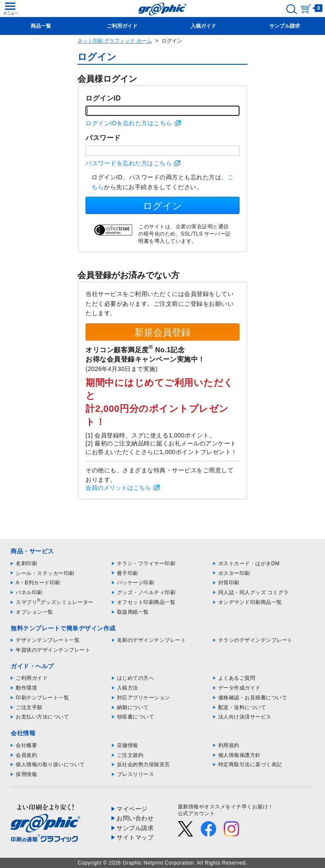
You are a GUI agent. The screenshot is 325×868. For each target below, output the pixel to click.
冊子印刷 (128, 573)
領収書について (136, 717)
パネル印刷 (29, 592)
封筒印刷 (229, 583)
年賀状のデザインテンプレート (53, 650)
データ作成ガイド (239, 688)
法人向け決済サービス (245, 717)
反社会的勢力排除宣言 (144, 765)
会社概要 (26, 745)
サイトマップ (135, 837)
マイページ (132, 809)
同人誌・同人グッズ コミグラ (254, 592)
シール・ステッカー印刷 (45, 573)
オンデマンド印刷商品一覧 (250, 602)
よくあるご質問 (237, 678)
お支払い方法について (42, 717)
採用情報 (26, 774)
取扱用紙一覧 (133, 612)
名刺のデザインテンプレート (152, 640)
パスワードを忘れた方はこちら (129, 163)
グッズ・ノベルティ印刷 (146, 592)
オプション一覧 (34, 612)
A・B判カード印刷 (38, 583)
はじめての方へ (136, 678)
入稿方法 (128, 688)
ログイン (162, 206)
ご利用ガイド (32, 678)
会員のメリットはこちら (118, 488)
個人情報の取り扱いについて (50, 765)
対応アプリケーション (144, 698)
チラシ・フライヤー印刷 (146, 563)
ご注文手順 (29, 707)
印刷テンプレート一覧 (42, 698)
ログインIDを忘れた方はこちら (129, 123)
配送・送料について (242, 707)
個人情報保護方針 (239, 755)
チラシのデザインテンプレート (255, 640)
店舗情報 (128, 745)
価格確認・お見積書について (253, 698)
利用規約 (229, 745)
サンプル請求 (135, 828)
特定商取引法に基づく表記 (250, 765)
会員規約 (26, 755)
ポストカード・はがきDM (249, 563)
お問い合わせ (135, 818)
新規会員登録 (162, 332)
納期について (133, 707)
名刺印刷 (26, 563)
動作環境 (26, 688)
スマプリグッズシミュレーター (55, 602)
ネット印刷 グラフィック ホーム (115, 41)
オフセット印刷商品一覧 (146, 602)
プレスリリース (136, 774)
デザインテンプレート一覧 (48, 640)
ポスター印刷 (234, 573)
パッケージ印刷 (136, 583)
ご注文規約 (130, 755)
